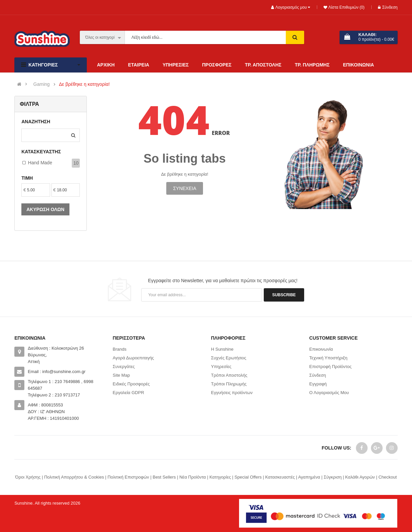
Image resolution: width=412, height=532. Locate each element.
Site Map (121, 375)
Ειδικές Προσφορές (131, 384)
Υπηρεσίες (221, 367)
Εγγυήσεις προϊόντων (232, 393)
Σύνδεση (388, 7)
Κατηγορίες (220, 477)
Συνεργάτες (124, 367)
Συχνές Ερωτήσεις (229, 358)
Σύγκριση (333, 477)
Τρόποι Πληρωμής (229, 384)
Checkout (387, 477)
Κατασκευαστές (280, 477)
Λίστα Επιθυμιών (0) (346, 7)
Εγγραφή (318, 384)
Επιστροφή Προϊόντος (330, 367)
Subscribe (284, 295)
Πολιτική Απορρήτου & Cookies (74, 477)
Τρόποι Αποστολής (229, 375)
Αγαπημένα (309, 477)
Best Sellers (164, 477)
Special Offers (248, 477)
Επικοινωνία (321, 349)
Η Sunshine (222, 349)
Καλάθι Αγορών (360, 477)
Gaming (42, 84)
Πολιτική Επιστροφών (128, 477)
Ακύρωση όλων (45, 209)
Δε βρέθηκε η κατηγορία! (84, 84)
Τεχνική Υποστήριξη (328, 358)
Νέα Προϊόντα (192, 477)
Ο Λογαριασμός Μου (329, 393)
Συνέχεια (184, 188)
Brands (120, 349)
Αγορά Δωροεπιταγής (134, 358)
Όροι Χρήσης (28, 477)
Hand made (40, 163)
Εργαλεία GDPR (129, 393)
